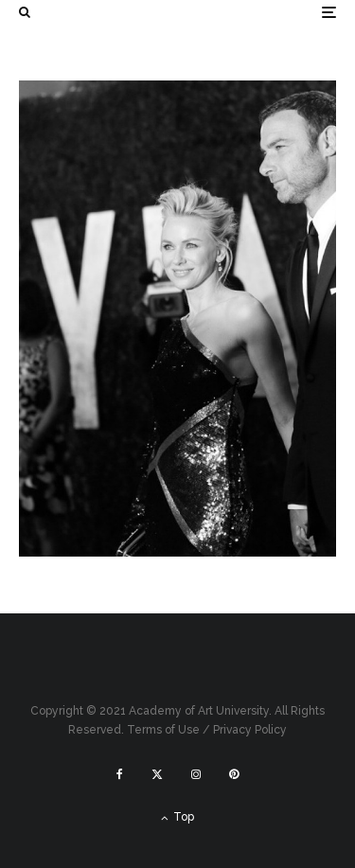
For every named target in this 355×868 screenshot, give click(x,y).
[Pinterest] (234, 774)
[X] (157, 774)
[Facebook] (120, 774)
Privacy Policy (250, 730)
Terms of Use (163, 730)
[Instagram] (196, 774)
